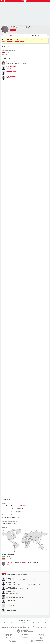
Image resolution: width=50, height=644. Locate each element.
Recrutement (44, 626)
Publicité (21, 626)
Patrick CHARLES (11, 562)
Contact (14, 626)
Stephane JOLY (10, 62)
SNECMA (4, 53)
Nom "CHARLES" (11, 606)
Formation (26, 626)
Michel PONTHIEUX (11, 72)
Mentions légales (26, 627)
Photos (37, 35)
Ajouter (14, 30)
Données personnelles (7, 627)
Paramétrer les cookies (17, 627)
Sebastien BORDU (11, 76)
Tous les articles (37, 626)
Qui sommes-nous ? (8, 626)
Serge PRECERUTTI (11, 67)
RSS (18, 626)
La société (31, 626)
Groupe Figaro (33, 627)
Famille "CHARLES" (11, 610)
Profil (14, 35)
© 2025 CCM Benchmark (42, 627)
